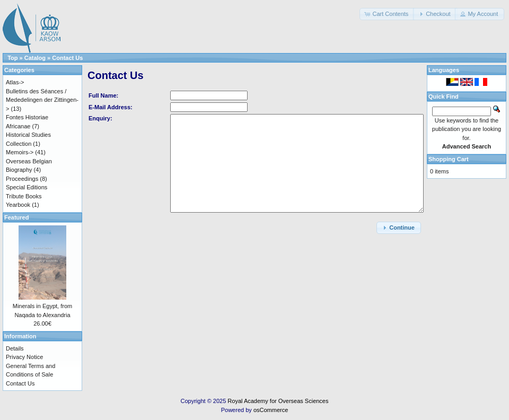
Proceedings (22, 179)
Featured (16, 217)
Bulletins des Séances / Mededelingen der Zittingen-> (42, 100)
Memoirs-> (20, 152)
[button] (387, 14)
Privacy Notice (24, 357)
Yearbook (18, 205)
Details (15, 348)
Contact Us (67, 58)
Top (12, 58)
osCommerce (271, 410)
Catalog (35, 58)
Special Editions (27, 187)
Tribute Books (24, 196)
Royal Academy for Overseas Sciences (278, 401)
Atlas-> (15, 82)
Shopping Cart (449, 159)
